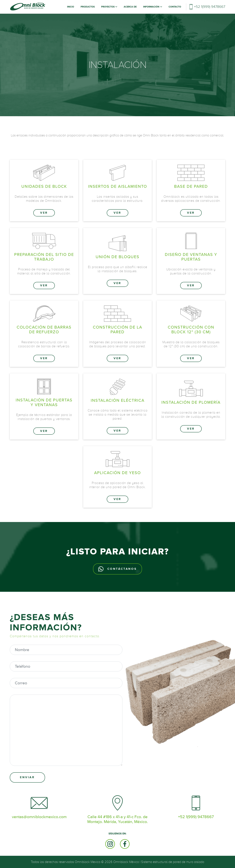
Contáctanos (117, 569)
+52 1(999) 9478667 (210, 7)
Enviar (27, 777)
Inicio (71, 7)
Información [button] (152, 7)
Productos (88, 7)
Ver (44, 213)
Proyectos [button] (108, 7)
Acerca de (130, 7)
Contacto (175, 7)
